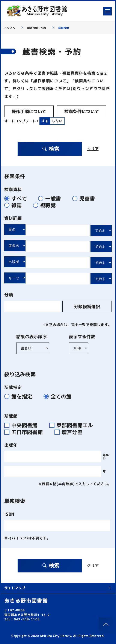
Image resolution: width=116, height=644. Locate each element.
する (45, 121)
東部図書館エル (73, 425)
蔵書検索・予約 (36, 28)
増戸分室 (70, 432)
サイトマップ (58, 588)
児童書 (85, 199)
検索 (51, 149)
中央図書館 (23, 425)
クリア (93, 149)
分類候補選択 (87, 306)
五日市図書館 (26, 432)
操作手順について (29, 111)
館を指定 (20, 396)
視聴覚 (46, 205)
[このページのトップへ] (106, 624)
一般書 (51, 199)
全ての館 (59, 396)
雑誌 (15, 205)
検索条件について (82, 111)
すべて (17, 199)
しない (57, 121)
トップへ (10, 28)
